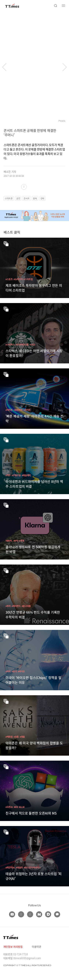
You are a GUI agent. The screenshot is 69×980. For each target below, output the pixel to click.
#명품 (22, 737)
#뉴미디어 (18, 279)
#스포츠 (9, 279)
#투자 (8, 606)
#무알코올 (16, 475)
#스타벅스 (10, 344)
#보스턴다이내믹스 (32, 867)
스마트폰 (9, 198)
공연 (18, 198)
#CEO (32, 344)
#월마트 (27, 410)
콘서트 (26, 198)
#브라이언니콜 (22, 344)
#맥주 (8, 475)
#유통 (16, 737)
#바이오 (21, 671)
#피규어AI (10, 867)
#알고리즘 (26, 606)
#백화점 (9, 737)
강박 (42, 198)
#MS (16, 807)
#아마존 (9, 410)
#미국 (8, 671)
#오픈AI (9, 807)
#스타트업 (28, 279)
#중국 (14, 671)
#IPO (16, 541)
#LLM (22, 807)
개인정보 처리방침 (13, 947)
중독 (35, 198)
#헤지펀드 (16, 606)
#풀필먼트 (18, 410)
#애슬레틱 (26, 475)
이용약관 (37, 947)
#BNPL (9, 541)
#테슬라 (19, 867)
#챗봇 (22, 541)
